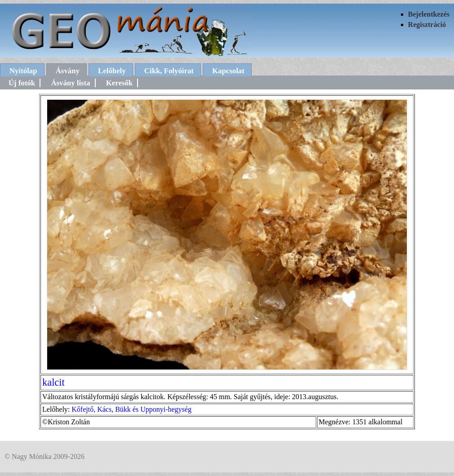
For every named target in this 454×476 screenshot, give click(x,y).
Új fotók (22, 83)
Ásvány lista (70, 83)
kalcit (53, 382)
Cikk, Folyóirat (169, 71)
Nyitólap (23, 71)
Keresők (119, 83)
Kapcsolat (228, 71)
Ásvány (68, 71)
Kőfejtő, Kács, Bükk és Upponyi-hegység (131, 409)
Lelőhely (112, 71)
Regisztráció (427, 24)
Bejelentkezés (429, 14)
